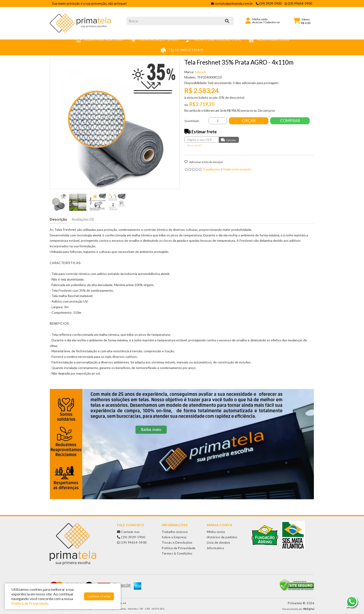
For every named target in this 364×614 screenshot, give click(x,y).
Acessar (257, 22)
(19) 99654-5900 (132, 542)
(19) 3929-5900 (131, 537)
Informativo (216, 548)
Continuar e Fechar (99, 596)
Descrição (58, 219)
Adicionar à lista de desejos (204, 162)
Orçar (249, 121)
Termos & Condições (177, 553)
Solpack (200, 72)
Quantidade (192, 121)
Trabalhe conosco (175, 532)
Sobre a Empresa (174, 537)
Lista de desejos (219, 542)
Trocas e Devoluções (177, 542)
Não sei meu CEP (194, 145)
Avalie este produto (237, 169)
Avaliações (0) (83, 219)
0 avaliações (212, 169)
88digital (309, 609)
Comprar (290, 121)
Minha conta (216, 532)
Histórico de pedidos (222, 537)
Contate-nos (128, 532)
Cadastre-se (272, 22)
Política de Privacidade (179, 548)
